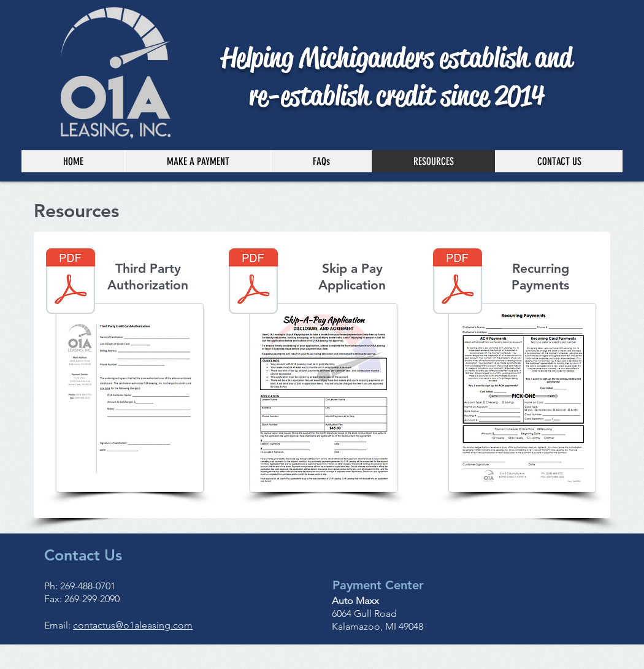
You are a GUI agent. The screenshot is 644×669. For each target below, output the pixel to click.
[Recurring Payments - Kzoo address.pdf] (458, 283)
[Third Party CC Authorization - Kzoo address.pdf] (71, 283)
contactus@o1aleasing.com (133, 625)
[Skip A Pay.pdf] (253, 283)
